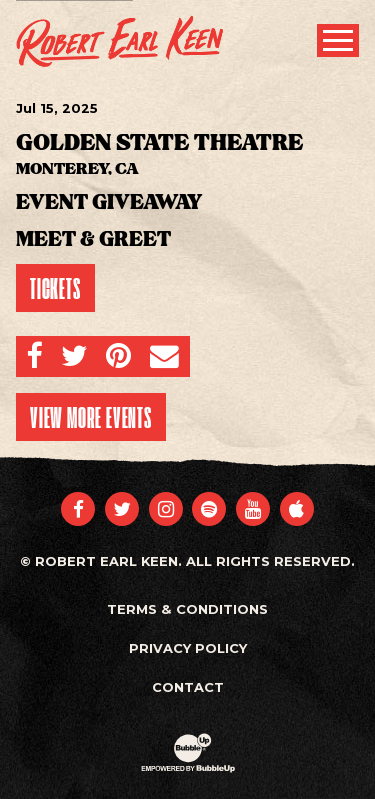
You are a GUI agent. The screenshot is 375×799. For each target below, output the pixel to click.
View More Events (91, 417)
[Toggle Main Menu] (338, 40)
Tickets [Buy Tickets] (55, 288)
